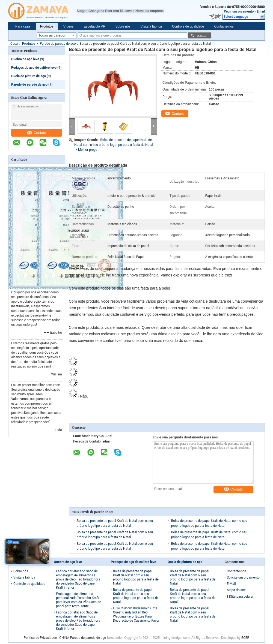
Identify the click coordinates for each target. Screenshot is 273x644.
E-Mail (231, 584)
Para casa (23, 26)
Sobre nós (123, 26)
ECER (245, 638)
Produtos (47, 26)
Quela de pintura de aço (29, 76)
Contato (37, 133)
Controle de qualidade (188, 26)
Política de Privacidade (40, 638)
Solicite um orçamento (243, 577)
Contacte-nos (224, 26)
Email (261, 11)
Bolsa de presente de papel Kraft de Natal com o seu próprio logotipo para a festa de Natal (136, 577)
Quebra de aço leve (25, 59)
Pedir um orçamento (239, 11)
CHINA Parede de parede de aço (83, 638)
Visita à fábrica (151, 26)
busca (202, 36)
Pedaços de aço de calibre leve (34, 68)
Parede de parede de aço (58, 44)
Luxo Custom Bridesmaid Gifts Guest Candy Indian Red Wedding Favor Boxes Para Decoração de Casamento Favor (136, 614)
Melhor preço (88, 150)
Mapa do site (236, 590)
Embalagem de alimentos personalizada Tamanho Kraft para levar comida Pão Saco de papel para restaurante (78, 600)
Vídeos (68, 26)
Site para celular (240, 597)
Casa (14, 44)
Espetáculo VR (94, 26)
